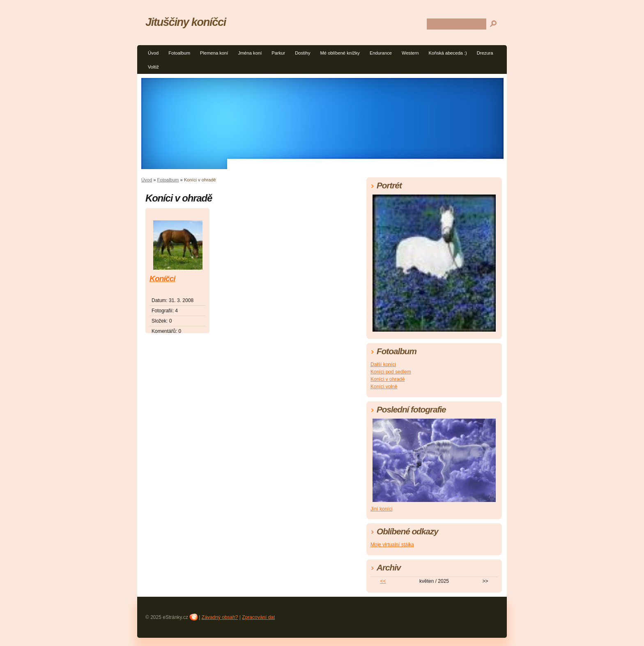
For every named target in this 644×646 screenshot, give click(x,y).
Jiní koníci (381, 509)
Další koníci (383, 364)
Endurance (381, 53)
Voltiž (153, 67)
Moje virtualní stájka (392, 545)
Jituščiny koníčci (186, 22)
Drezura (485, 53)
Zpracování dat (258, 617)
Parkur (278, 53)
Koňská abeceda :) (447, 53)
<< (383, 581)
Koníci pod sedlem (391, 372)
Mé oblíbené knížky (340, 53)
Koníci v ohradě (388, 379)
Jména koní (250, 53)
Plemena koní (214, 53)
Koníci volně (384, 387)
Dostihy (302, 53)
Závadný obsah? (220, 617)
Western (410, 53)
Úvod (153, 53)
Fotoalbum (179, 53)
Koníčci (162, 278)
